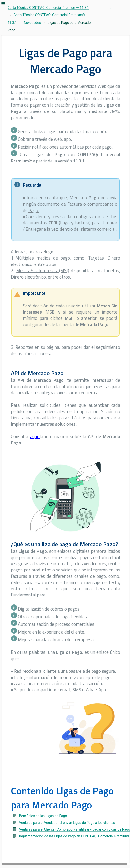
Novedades (32, 23)
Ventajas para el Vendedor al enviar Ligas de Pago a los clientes (67, 823)
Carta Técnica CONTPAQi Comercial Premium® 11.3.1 (48, 8)
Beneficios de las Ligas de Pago (43, 816)
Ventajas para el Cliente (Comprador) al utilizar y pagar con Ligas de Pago (74, 829)
